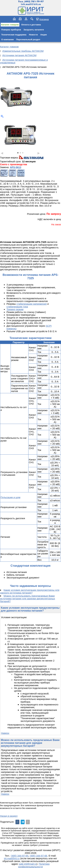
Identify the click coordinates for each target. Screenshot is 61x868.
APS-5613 (16, 167)
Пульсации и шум (10, 497)
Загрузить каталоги (34, 30)
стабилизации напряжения (32, 304)
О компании (7, 39)
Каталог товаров (10, 25)
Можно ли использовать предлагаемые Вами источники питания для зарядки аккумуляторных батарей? (28, 599)
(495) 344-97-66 (39, 856)
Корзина (44, 19)
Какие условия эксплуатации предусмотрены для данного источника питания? (30, 591)
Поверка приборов (11, 30)
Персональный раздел (28, 39)
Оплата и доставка (31, 25)
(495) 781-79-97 (34, 2)
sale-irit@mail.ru (28, 864)
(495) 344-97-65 (20, 856)
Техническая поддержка (14, 35)
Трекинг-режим (15, 309)
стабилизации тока (17, 307)
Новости (33, 35)
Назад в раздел (9, 816)
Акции (44, 35)
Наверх (5, 733)
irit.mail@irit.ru (31, 4)
